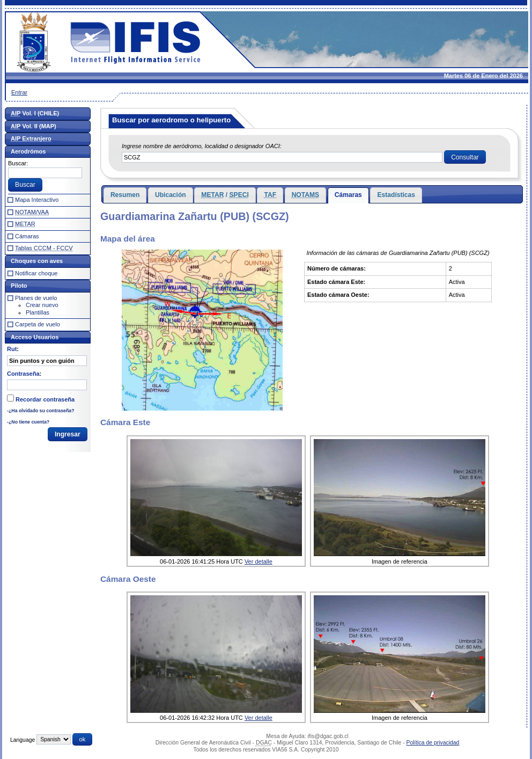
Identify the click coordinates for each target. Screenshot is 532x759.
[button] (465, 157)
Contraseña (23, 374)
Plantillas (38, 312)
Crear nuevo (42, 305)
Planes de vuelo (36, 298)
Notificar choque (36, 273)
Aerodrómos (28, 151)
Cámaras (348, 195)
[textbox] (282, 157)
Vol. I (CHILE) (35, 113)
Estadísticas (396, 195)
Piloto (19, 286)
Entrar (19, 92)
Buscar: (18, 163)
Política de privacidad (433, 743)
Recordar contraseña (45, 399)
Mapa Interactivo (37, 200)
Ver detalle (258, 561)
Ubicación (171, 195)
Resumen (125, 195)
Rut (12, 349)
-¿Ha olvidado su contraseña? (41, 411)
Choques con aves (37, 261)
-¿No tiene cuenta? (28, 422)
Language (23, 739)
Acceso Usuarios (35, 337)
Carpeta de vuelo (38, 324)
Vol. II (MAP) (34, 126)
